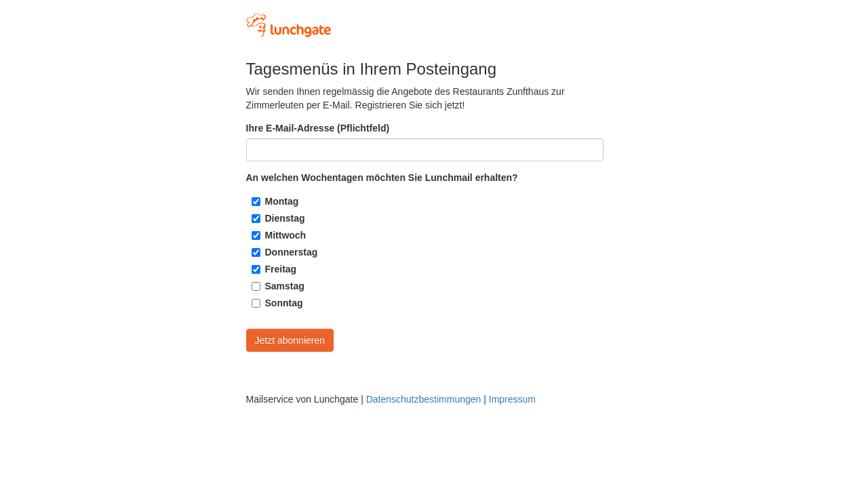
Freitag (281, 269)
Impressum (512, 399)
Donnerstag (292, 252)
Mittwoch (286, 235)
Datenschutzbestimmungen (424, 399)
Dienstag (285, 218)
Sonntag (284, 303)
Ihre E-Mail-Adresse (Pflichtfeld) (318, 128)
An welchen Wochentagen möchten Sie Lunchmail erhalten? (382, 178)
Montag (282, 201)
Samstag (285, 286)
